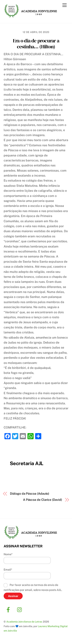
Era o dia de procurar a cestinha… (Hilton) (36, 44)
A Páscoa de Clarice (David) (43, 500)
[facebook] (9, 609)
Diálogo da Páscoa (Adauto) (30, 494)
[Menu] (65, 5)
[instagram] (20, 609)
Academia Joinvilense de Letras (24, 622)
